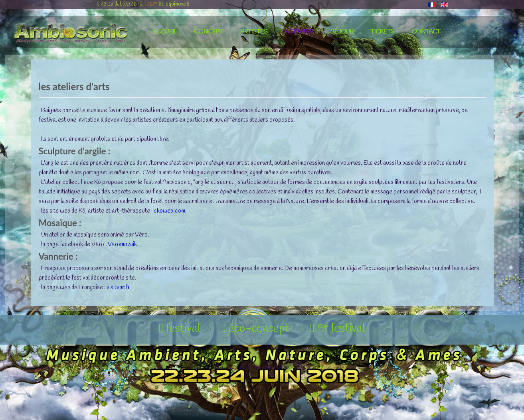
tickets (383, 32)
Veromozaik (122, 245)
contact (426, 32)
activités (299, 32)
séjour (342, 32)
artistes (254, 32)
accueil (165, 32)
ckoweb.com (169, 211)
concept (209, 32)
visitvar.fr (118, 288)
